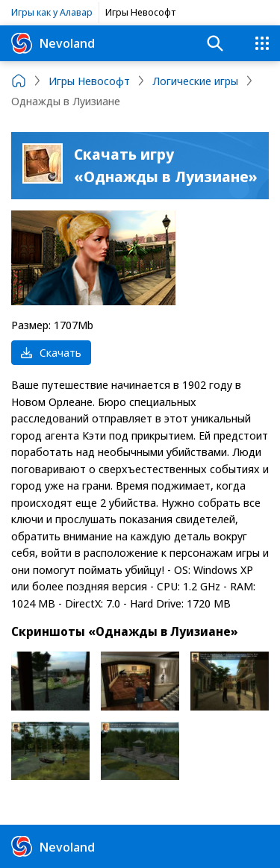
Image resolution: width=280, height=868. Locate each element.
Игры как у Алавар (52, 12)
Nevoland (53, 43)
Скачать (51, 352)
